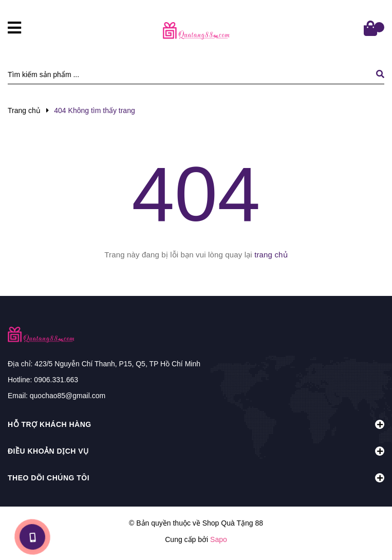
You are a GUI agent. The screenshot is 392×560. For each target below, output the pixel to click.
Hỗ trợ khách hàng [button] (196, 424)
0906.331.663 (56, 380)
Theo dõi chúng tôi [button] (196, 478)
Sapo (219, 539)
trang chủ (271, 255)
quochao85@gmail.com (68, 396)
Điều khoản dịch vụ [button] (196, 451)
